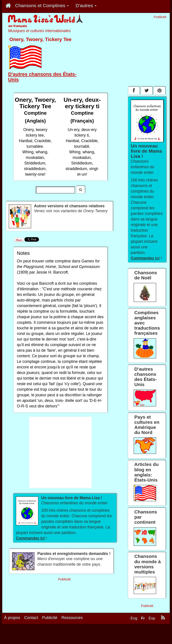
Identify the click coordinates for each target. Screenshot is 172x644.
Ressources (72, 620)
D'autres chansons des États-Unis (42, 77)
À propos (12, 620)
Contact (31, 620)
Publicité (50, 620)
